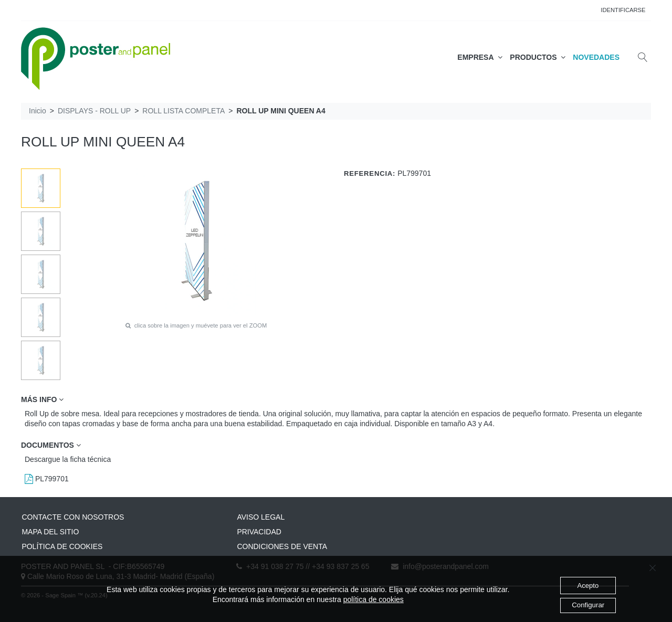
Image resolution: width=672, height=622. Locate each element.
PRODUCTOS (538, 57)
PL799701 (47, 479)
